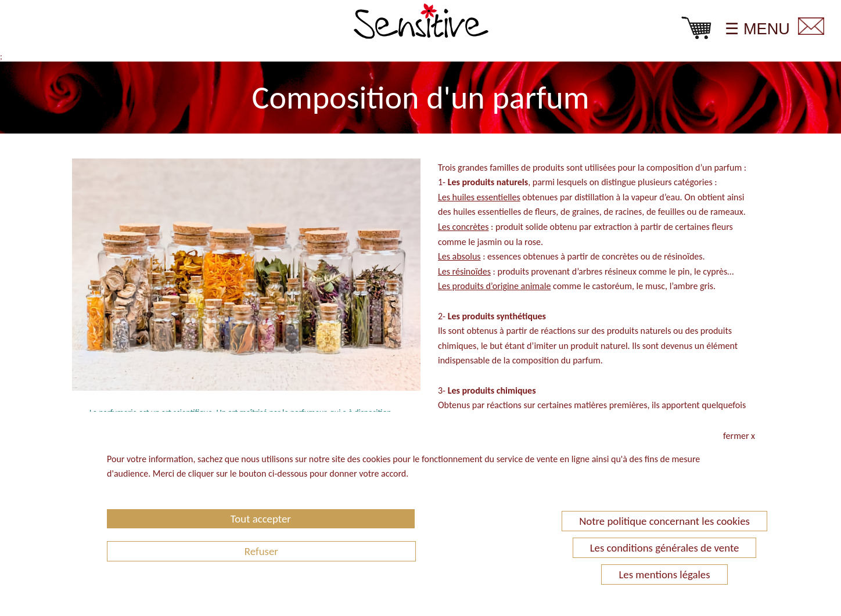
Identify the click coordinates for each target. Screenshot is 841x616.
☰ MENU (757, 29)
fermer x (739, 436)
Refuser (261, 551)
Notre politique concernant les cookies (664, 521)
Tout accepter (261, 519)
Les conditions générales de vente (665, 548)
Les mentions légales (664, 574)
